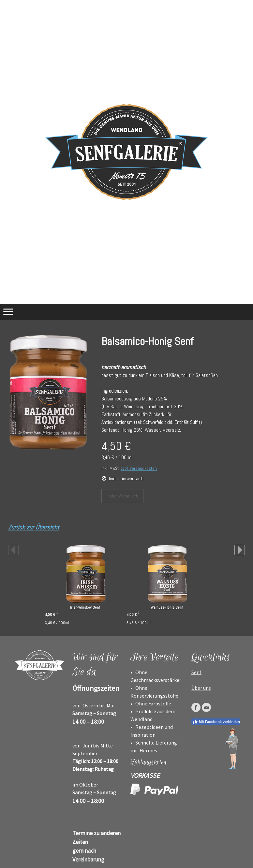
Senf (196, 672)
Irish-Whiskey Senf (85, 607)
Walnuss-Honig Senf (167, 607)
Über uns (201, 688)
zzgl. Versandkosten (139, 468)
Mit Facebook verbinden (216, 722)
